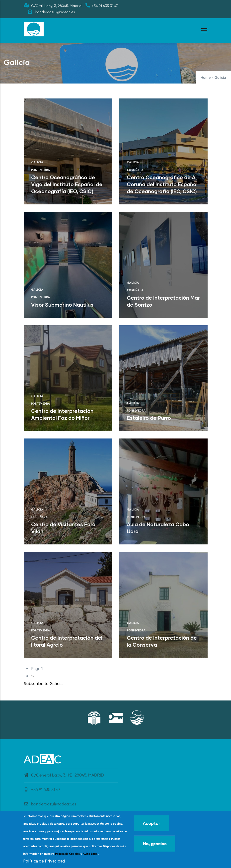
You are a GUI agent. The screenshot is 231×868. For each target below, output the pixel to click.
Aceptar (152, 823)
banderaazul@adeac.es (50, 804)
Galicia (37, 163)
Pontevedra (41, 170)
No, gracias (155, 843)
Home (206, 78)
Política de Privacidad (44, 861)
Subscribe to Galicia (43, 684)
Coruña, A (135, 170)
